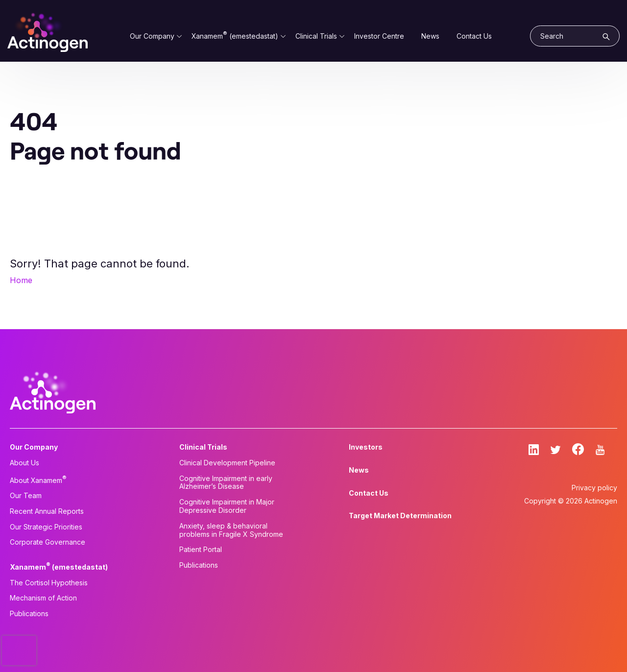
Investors (366, 447)
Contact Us (474, 36)
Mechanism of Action (43, 598)
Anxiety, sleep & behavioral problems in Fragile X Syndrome (231, 530)
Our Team (26, 496)
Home (21, 280)
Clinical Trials (316, 36)
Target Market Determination (400, 516)
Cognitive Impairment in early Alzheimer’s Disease (226, 483)
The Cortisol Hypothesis (49, 583)
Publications (29, 614)
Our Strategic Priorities (46, 527)
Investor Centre (379, 36)
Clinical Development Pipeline (227, 463)
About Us (24, 463)
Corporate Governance (48, 542)
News (430, 36)
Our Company (152, 36)
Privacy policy (594, 488)
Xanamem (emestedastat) (235, 36)
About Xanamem (38, 480)
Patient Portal (201, 550)
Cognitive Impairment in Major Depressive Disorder (227, 506)
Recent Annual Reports (47, 511)
